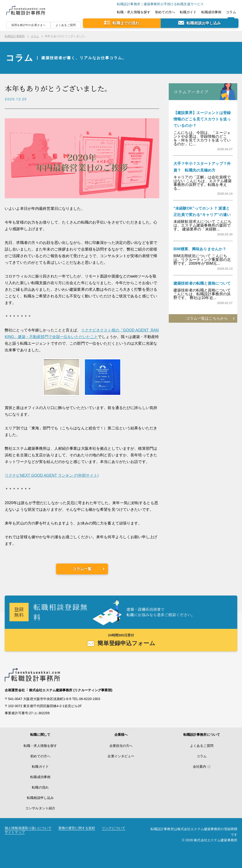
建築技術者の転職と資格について (202, 283)
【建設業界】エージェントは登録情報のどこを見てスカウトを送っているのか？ (202, 119)
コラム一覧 (82, 569)
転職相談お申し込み (204, 23)
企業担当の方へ (121, 746)
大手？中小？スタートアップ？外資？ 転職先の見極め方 (202, 167)
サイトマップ (15, 832)
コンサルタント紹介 (40, 808)
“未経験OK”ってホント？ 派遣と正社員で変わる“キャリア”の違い (202, 211)
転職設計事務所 (15, 36)
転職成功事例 (211, 12)
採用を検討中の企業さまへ (29, 25)
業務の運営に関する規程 (77, 828)
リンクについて (114, 828)
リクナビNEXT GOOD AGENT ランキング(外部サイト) (52, 475)
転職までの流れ (126, 23)
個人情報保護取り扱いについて (28, 828)
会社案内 (200, 767)
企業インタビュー (121, 756)
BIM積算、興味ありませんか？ (200, 249)
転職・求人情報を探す (134, 12)
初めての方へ (165, 12)
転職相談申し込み (40, 798)
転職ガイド (188, 12)
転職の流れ (40, 787)
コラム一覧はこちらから (207, 318)
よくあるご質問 (66, 25)
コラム (231, 12)
